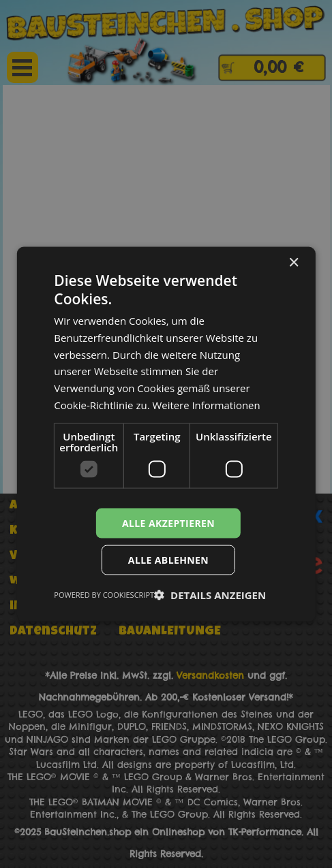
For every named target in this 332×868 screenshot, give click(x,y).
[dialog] (166, 434)
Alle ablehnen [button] (168, 560)
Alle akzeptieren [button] (168, 523)
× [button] (293, 262)
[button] (210, 595)
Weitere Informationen (206, 404)
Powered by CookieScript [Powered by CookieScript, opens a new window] (104, 595)
